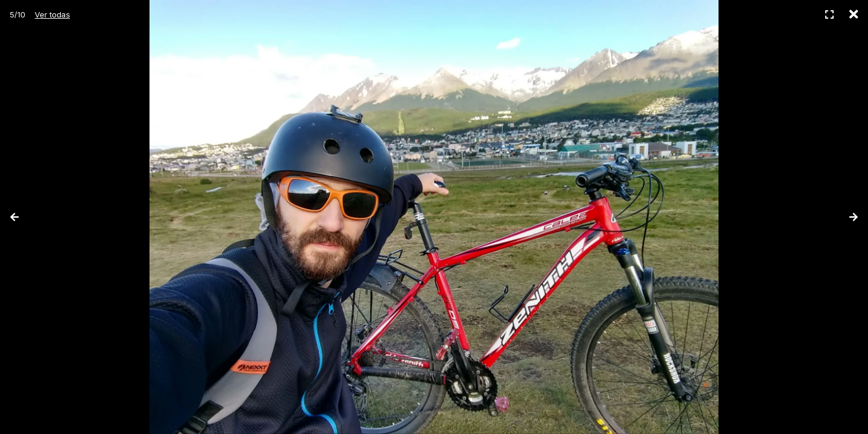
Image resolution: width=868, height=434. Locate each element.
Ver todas (52, 14)
